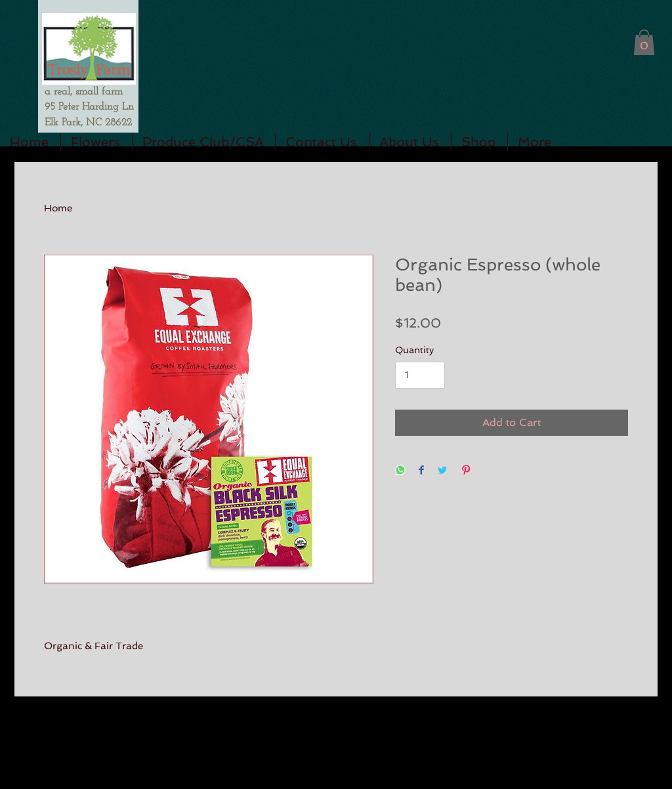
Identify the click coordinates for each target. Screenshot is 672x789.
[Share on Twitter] (442, 471)
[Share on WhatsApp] (400, 471)
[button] (644, 42)
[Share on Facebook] (421, 471)
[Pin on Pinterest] (466, 471)
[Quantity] (420, 375)
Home (58, 208)
